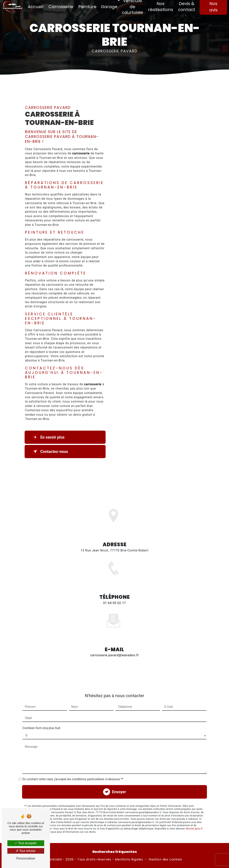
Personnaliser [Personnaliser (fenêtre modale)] (26, 858)
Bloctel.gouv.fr (194, 817)
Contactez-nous (50, 452)
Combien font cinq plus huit (41, 717)
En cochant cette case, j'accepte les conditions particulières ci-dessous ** (73, 768)
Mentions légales (129, 859)
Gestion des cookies (165, 859)
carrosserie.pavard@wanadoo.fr (114, 644)
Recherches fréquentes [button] (115, 852)
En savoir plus (48, 437)
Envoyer (119, 780)
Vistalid (56, 859)
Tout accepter (26, 843)
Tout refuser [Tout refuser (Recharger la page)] (26, 851)
